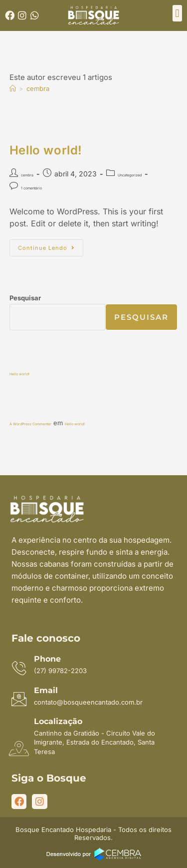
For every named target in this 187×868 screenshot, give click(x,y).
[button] (177, 13)
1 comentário (31, 188)
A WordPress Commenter (30, 424)
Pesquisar (25, 298)
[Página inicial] (13, 88)
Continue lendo (51, 245)
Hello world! (46, 150)
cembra (38, 88)
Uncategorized (130, 175)
